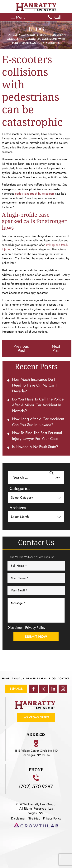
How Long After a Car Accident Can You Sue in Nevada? (38, 422)
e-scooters (49, 194)
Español (16, 689)
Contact (64, 678)
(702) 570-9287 (36, 786)
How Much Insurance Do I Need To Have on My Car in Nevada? (35, 385)
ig (63, 689)
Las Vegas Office (36, 717)
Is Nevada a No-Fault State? (35, 447)
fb (34, 689)
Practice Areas (36, 678)
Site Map (34, 818)
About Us (18, 678)
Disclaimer (15, 628)
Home (6, 678)
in (53, 689)
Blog (52, 678)
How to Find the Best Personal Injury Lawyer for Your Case (37, 436)
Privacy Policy (35, 628)
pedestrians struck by (29, 194)
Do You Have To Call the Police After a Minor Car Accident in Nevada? (38, 405)
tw (43, 689)
